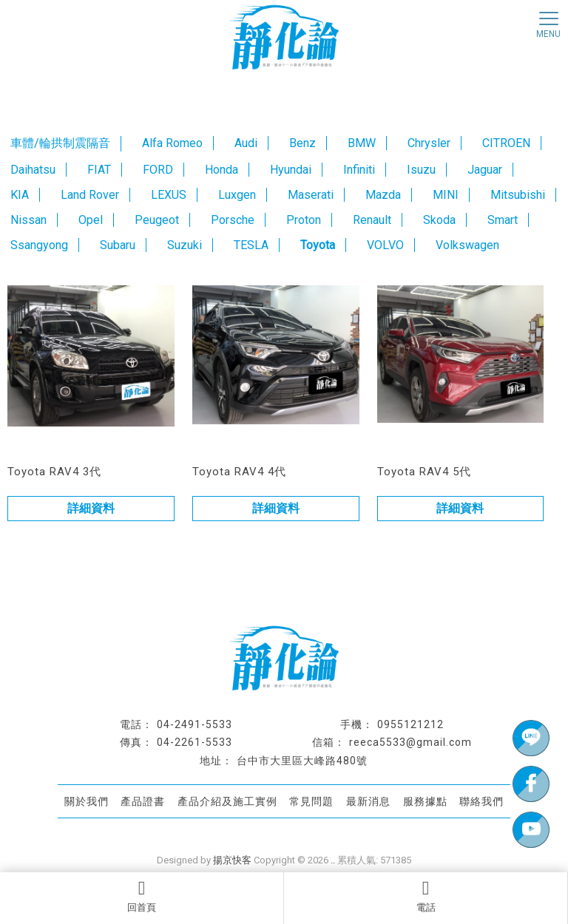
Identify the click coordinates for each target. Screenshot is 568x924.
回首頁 (142, 896)
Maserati (311, 195)
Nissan (28, 220)
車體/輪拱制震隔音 (60, 143)
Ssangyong (39, 245)
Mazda (383, 195)
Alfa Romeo (172, 143)
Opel (91, 220)
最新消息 (368, 801)
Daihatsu (33, 170)
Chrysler (429, 143)
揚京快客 (232, 860)
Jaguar (485, 170)
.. (333, 860)
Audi (246, 143)
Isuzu (421, 170)
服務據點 (425, 801)
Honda (222, 170)
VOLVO (385, 245)
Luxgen (237, 195)
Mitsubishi (518, 195)
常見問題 (311, 801)
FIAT (99, 170)
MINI (446, 195)
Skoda (439, 220)
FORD (158, 170)
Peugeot (157, 220)
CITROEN (506, 143)
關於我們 (87, 801)
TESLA (251, 245)
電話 (426, 896)
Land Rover (90, 195)
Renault (372, 220)
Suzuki (185, 245)
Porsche (233, 220)
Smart (503, 220)
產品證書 (143, 801)
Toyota (318, 245)
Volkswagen (467, 245)
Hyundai (291, 170)
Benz (302, 143)
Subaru (118, 245)
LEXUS (169, 195)
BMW (362, 143)
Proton (304, 220)
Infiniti (359, 170)
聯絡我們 (481, 801)
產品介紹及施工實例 (227, 801)
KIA (20, 195)
